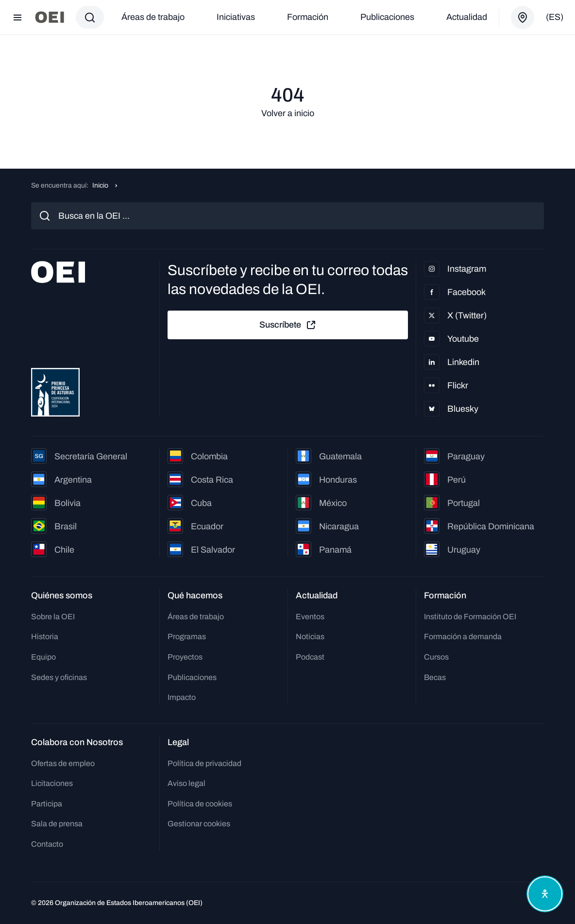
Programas (187, 636)
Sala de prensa (57, 824)
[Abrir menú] (17, 17)
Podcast (310, 657)
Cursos (436, 657)
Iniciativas (236, 17)
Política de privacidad (204, 763)
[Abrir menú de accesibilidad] (545, 894)
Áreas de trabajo (153, 17)
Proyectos (185, 657)
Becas (435, 677)
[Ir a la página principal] (50, 17)
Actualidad (467, 17)
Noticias (310, 636)
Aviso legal (186, 783)
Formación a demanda (463, 636)
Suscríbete (288, 325)
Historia (45, 636)
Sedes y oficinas (59, 677)
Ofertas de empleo (63, 763)
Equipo (43, 657)
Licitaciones (52, 783)
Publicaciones (387, 17)
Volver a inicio (288, 113)
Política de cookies (200, 804)
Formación (308, 17)
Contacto (47, 844)
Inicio (100, 185)
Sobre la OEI (53, 617)
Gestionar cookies (199, 824)
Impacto (182, 697)
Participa (47, 804)
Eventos (310, 617)
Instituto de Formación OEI (470, 617)
